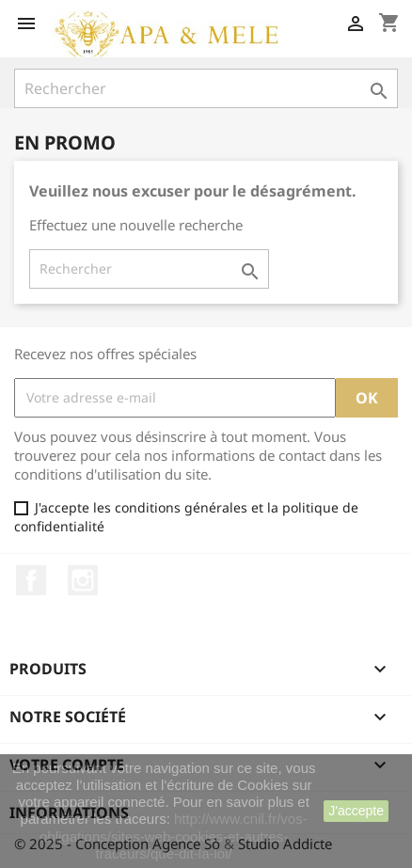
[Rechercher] (206, 88)
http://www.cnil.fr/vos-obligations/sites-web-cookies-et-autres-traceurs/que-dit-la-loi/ (174, 836)
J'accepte (356, 811)
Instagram (83, 580)
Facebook (31, 580)
